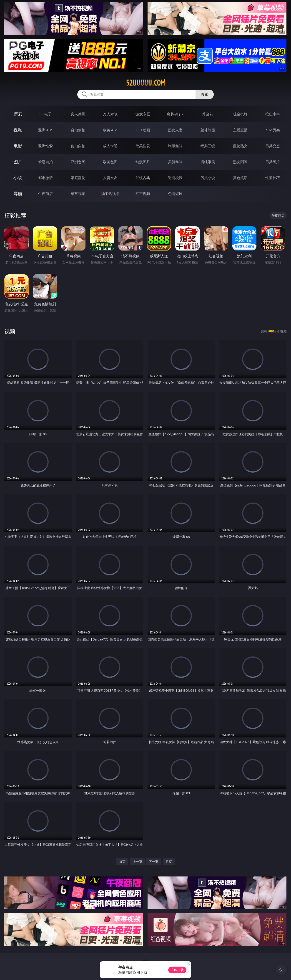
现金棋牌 (240, 114)
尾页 (169, 862)
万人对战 (110, 114)
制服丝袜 (175, 146)
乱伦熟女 (240, 146)
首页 (122, 862)
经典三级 (208, 146)
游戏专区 (143, 114)
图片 (18, 162)
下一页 (153, 862)
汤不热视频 (110, 194)
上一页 (138, 862)
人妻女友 (110, 178)
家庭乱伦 (78, 178)
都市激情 (45, 178)
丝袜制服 (208, 130)
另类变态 (273, 146)
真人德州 (78, 114)
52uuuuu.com (145, 83)
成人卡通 (110, 146)
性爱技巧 (273, 178)
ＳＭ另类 (273, 130)
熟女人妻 (175, 130)
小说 (18, 178)
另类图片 (273, 162)
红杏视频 (143, 194)
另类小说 (208, 178)
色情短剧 (175, 194)
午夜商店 (45, 194)
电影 (18, 146)
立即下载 (177, 970)
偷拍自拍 (78, 146)
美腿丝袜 (175, 162)
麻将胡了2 (175, 114)
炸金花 (208, 114)
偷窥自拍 (45, 162)
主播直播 (240, 130)
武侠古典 (143, 178)
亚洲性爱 (45, 146)
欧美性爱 (143, 146)
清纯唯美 (208, 162)
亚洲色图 (78, 162)
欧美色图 (110, 162)
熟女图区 (240, 162)
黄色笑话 (240, 178)
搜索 (205, 94)
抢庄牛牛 (273, 114)
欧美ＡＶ (110, 130)
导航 (18, 194)
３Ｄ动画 (143, 130)
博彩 (18, 114)
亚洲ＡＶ (45, 130)
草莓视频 (78, 194)
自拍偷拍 (78, 130)
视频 (18, 130)
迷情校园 (175, 178)
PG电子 (45, 114)
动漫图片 (143, 162)
